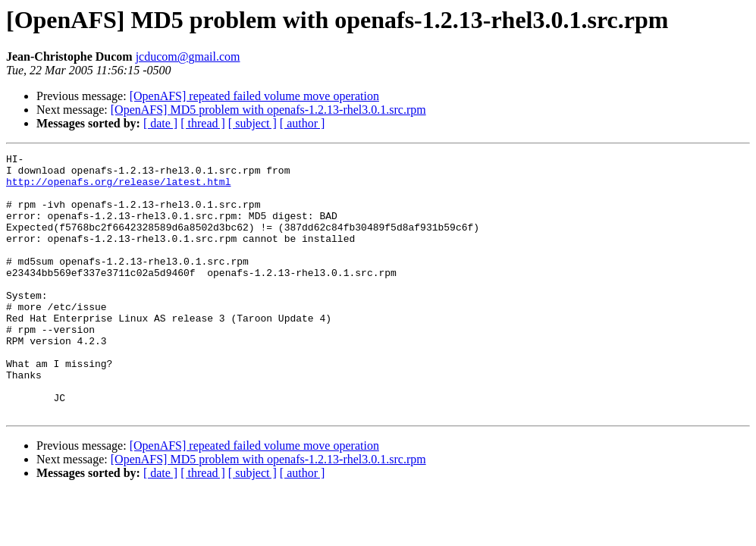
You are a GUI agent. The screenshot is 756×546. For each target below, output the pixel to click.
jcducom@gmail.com (188, 56)
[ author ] (303, 123)
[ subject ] (253, 123)
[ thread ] (203, 123)
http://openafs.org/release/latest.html (118, 188)
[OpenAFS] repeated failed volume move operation (254, 96)
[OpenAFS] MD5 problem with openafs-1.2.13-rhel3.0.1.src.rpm (268, 110)
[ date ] (160, 123)
